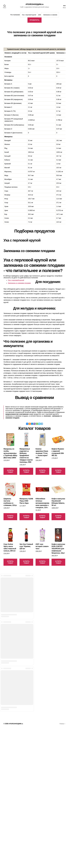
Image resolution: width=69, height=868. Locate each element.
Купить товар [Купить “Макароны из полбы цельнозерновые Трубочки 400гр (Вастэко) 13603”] (10, 471)
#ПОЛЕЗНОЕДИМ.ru (35, 4)
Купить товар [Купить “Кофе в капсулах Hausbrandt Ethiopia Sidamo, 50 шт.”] (58, 517)
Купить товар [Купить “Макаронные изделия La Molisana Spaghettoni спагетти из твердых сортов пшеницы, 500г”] (26, 471)
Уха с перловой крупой (16, 280)
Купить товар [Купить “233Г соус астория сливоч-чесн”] (42, 562)
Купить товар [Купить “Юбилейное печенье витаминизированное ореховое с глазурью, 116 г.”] (42, 517)
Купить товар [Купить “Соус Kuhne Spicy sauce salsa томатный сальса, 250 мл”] (10, 562)
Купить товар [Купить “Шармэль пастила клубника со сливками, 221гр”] (10, 517)
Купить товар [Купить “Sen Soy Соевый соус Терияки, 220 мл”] (26, 562)
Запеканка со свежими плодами (19, 283)
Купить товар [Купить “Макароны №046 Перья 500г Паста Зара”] (26, 517)
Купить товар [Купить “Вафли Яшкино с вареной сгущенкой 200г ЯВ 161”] (58, 471)
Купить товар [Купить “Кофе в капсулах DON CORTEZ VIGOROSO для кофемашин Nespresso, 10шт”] (58, 562)
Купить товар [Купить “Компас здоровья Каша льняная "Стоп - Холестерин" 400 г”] (42, 471)
